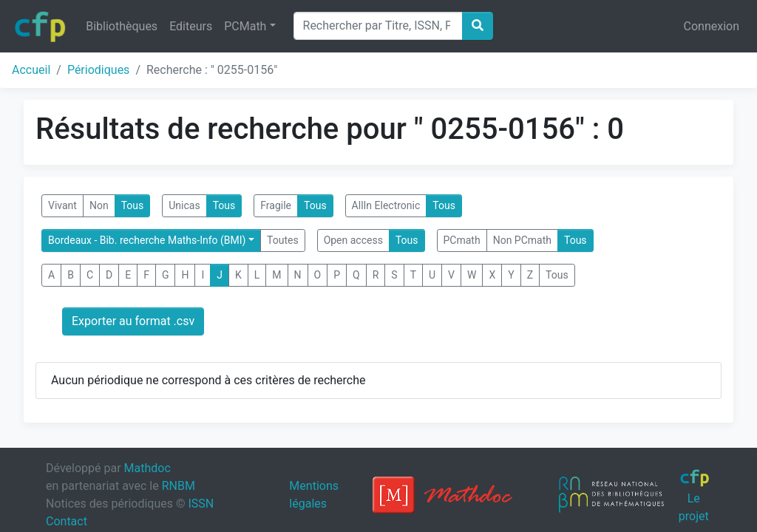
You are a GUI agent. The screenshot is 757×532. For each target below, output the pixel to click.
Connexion (712, 26)
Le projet (695, 496)
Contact (67, 521)
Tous (133, 205)
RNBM (179, 486)
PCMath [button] (245, 26)
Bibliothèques (122, 26)
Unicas (184, 205)
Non (99, 205)
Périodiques (98, 70)
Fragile (276, 205)
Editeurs (191, 26)
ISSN (201, 504)
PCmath (462, 240)
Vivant (62, 205)
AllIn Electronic (386, 205)
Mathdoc (147, 468)
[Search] (378, 26)
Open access (353, 240)
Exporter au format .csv (133, 321)
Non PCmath (522, 240)
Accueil (31, 70)
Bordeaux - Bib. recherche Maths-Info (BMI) (147, 240)
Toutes (283, 240)
